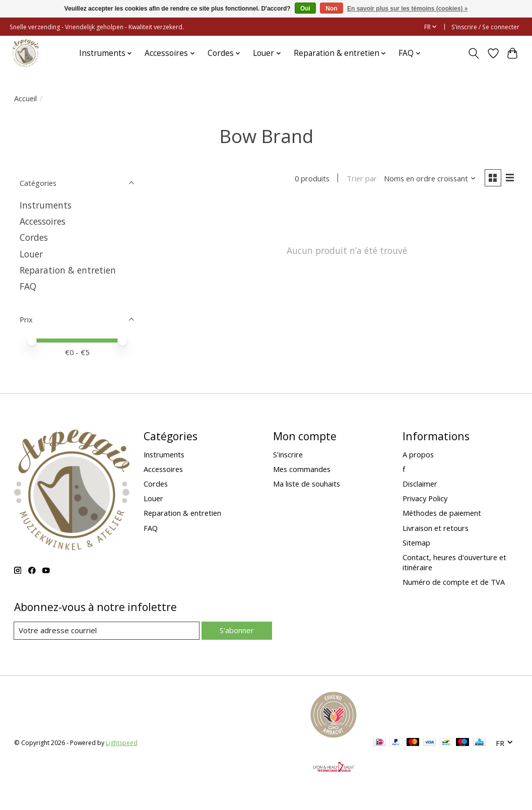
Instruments (46, 205)
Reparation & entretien (68, 270)
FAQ (28, 286)
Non (331, 9)
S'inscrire (288, 454)
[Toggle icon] (473, 53)
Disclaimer (420, 484)
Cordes (34, 237)
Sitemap (416, 543)
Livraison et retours (436, 528)
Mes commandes (302, 469)
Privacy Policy (425, 498)
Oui (305, 9)
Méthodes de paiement (442, 513)
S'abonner (237, 630)
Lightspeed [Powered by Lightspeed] (122, 743)
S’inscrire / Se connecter (485, 27)
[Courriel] (107, 631)
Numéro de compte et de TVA (454, 582)
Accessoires (43, 221)
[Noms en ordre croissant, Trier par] (429, 179)
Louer (31, 254)
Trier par (361, 179)
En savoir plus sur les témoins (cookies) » (407, 9)
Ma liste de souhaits (307, 484)
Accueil (25, 98)
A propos (418, 454)
